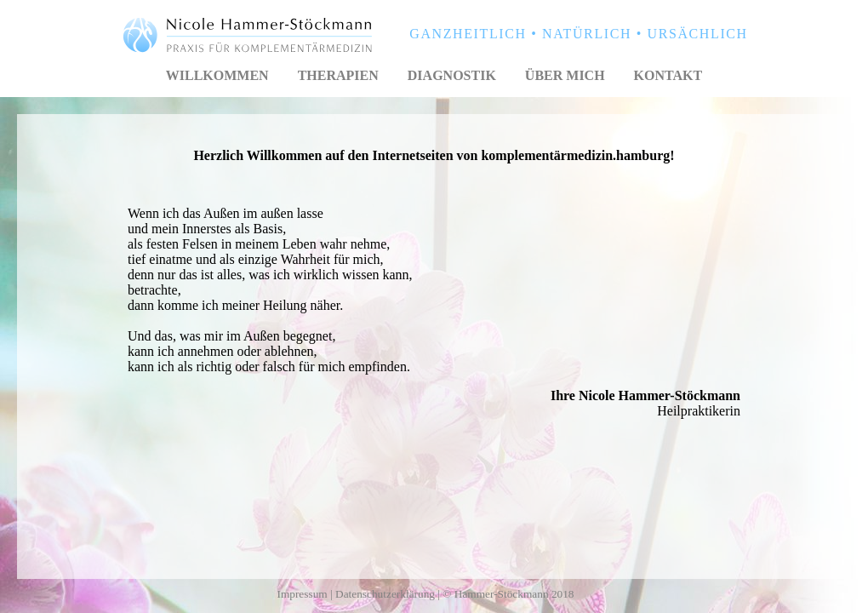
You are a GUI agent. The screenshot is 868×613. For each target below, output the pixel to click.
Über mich (565, 75)
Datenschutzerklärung (385, 594)
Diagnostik (452, 75)
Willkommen (217, 75)
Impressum (302, 594)
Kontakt (668, 75)
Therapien (338, 75)
